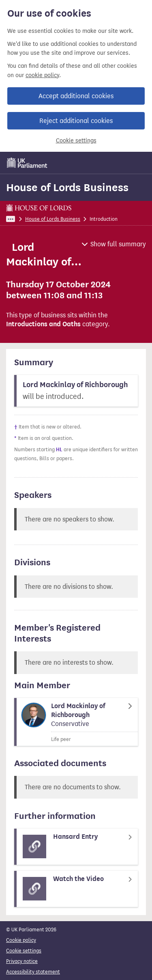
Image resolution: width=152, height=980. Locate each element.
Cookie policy (21, 940)
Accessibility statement (33, 972)
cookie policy (42, 75)
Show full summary (118, 244)
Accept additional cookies (76, 96)
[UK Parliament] (27, 163)
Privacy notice (22, 961)
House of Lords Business (67, 187)
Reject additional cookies (76, 121)
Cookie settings (76, 141)
